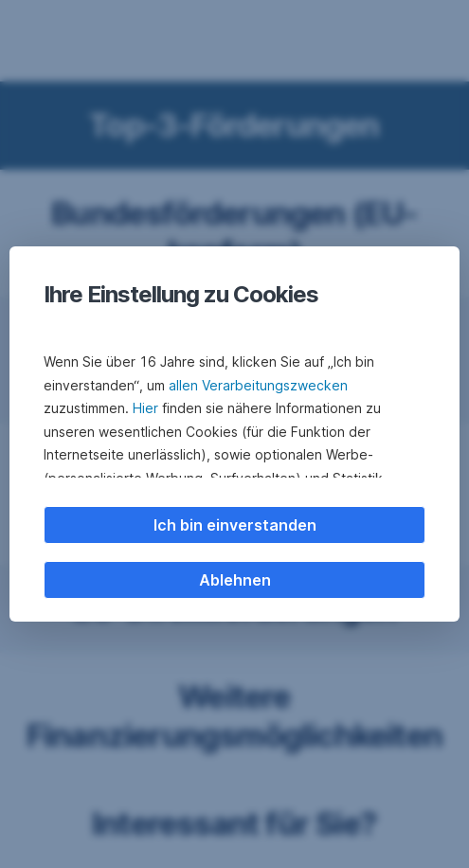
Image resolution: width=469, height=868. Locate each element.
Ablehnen (235, 580)
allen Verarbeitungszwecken (258, 385)
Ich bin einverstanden (235, 525)
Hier (145, 408)
